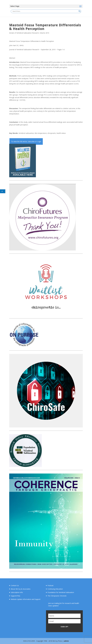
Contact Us (15, 585)
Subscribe (31, 141)
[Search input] (45, 11)
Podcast (50, 585)
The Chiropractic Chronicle (57, 596)
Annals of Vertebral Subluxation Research (24, 33)
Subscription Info (17, 592)
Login (39, 141)
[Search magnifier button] (80, 11)
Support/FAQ (15, 596)
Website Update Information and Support (26, 599)
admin (66, 641)
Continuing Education (55, 589)
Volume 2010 (44, 33)
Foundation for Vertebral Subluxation (61, 592)
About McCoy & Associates (21, 589)
